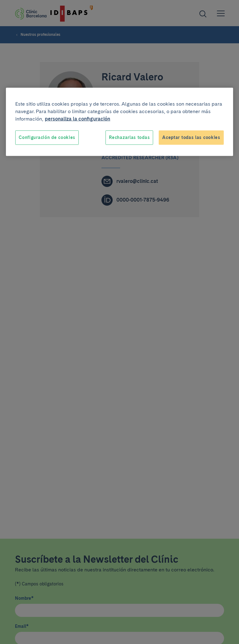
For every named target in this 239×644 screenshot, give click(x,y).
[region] (119, 122)
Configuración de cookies (47, 137)
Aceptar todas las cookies (191, 137)
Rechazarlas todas (129, 137)
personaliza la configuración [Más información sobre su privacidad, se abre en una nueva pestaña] (77, 119)
